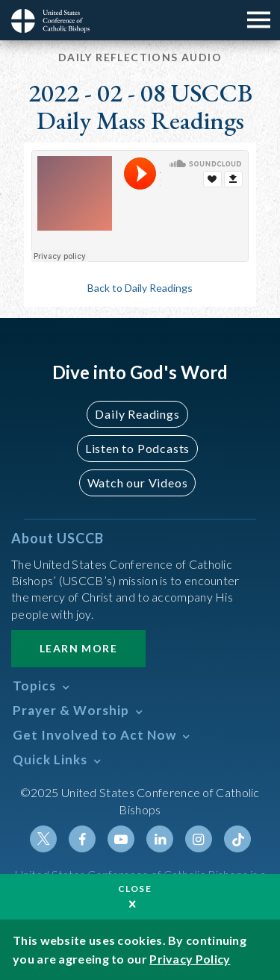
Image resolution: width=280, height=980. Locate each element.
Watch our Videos (138, 483)
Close (135, 889)
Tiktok (237, 839)
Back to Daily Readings (140, 288)
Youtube (121, 839)
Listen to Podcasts (137, 448)
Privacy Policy (190, 959)
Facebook (82, 839)
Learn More (78, 648)
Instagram (199, 839)
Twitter (43, 839)
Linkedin (160, 839)
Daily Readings (137, 414)
